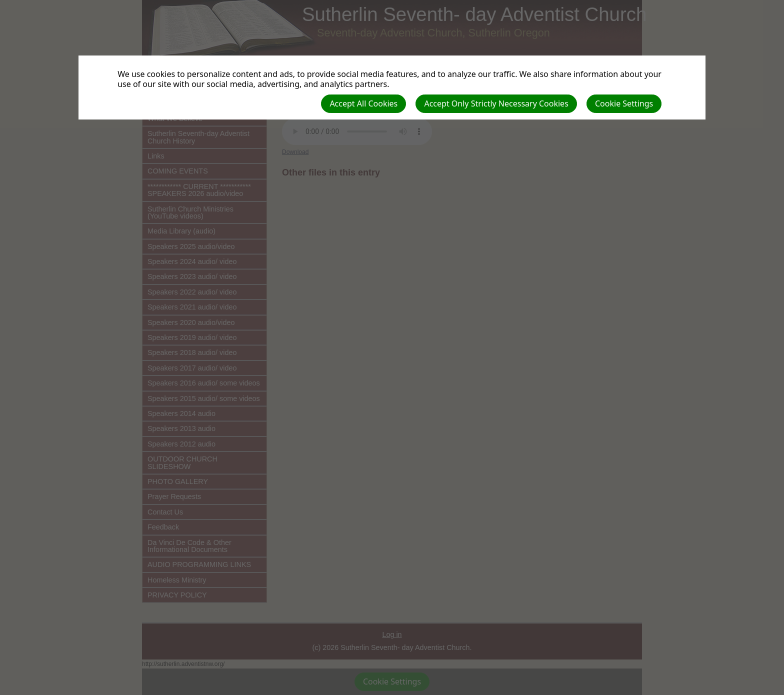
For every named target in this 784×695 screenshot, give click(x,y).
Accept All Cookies (363, 103)
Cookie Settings (624, 103)
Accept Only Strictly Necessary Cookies (496, 103)
